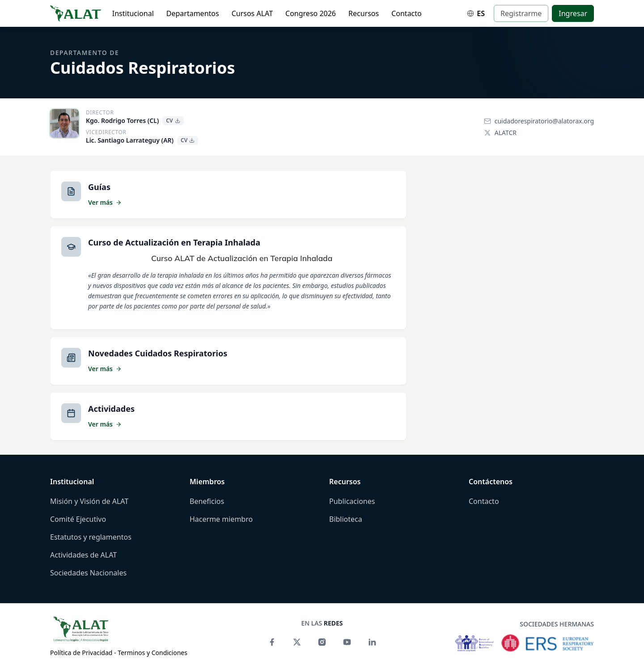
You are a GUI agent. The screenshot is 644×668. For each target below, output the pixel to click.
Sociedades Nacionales (88, 573)
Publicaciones (352, 501)
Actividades (111, 409)
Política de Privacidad (81, 653)
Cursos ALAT (252, 13)
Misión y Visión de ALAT (89, 501)
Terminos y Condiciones (153, 653)
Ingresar (573, 13)
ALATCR (500, 133)
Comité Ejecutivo (78, 519)
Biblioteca (346, 519)
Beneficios (207, 501)
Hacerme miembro (221, 519)
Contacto (407, 13)
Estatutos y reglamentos (91, 537)
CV (173, 120)
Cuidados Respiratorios (142, 68)
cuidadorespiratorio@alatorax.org (539, 121)
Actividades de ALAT (83, 555)
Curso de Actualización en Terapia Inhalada (174, 242)
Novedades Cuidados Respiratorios (158, 353)
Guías (99, 187)
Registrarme (521, 13)
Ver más (105, 202)
